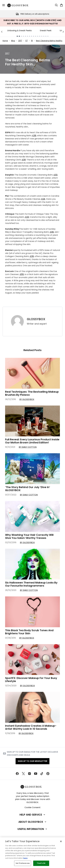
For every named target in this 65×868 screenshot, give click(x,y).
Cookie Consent (32, 807)
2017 (20, 41)
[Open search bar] (56, 5)
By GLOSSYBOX (27, 399)
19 (32, 41)
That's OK (41, 863)
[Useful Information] (32, 829)
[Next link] (63, 32)
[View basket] (61, 5)
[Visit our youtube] (36, 774)
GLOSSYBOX (36, 319)
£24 (43, 199)
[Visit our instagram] (29, 774)
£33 (55, 175)
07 (27, 41)
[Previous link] (2, 32)
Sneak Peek (46, 31)
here (25, 858)
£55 (22, 274)
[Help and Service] (33, 815)
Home (5, 41)
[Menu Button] (4, 5)
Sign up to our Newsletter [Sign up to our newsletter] (32, 761)
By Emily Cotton (28, 447)
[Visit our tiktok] (42, 774)
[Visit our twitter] (23, 774)
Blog (13, 41)
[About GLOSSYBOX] (33, 822)
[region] (32, 853)
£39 (34, 136)
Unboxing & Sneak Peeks (19, 31)
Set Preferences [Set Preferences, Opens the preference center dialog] (23, 863)
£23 (27, 217)
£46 (52, 232)
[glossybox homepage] (19, 5)
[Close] (61, 841)
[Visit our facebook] (17, 774)
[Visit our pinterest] (48, 774)
